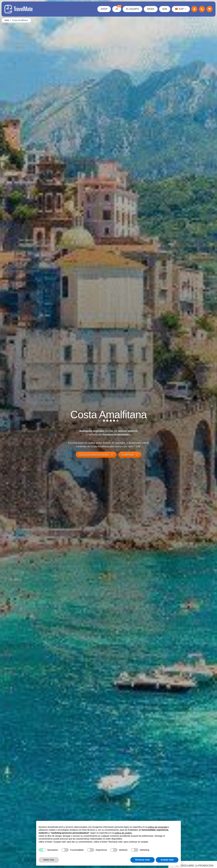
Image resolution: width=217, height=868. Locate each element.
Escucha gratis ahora (96, 455)
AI (118, 8)
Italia (7, 20)
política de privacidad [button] (158, 827)
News (151, 9)
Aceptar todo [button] (167, 860)
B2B (165, 9)
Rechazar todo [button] (142, 860)
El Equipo (132, 9)
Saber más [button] (49, 860)
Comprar (130, 455)
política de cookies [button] (123, 833)
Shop (104, 9)
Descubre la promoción (194, 865)
